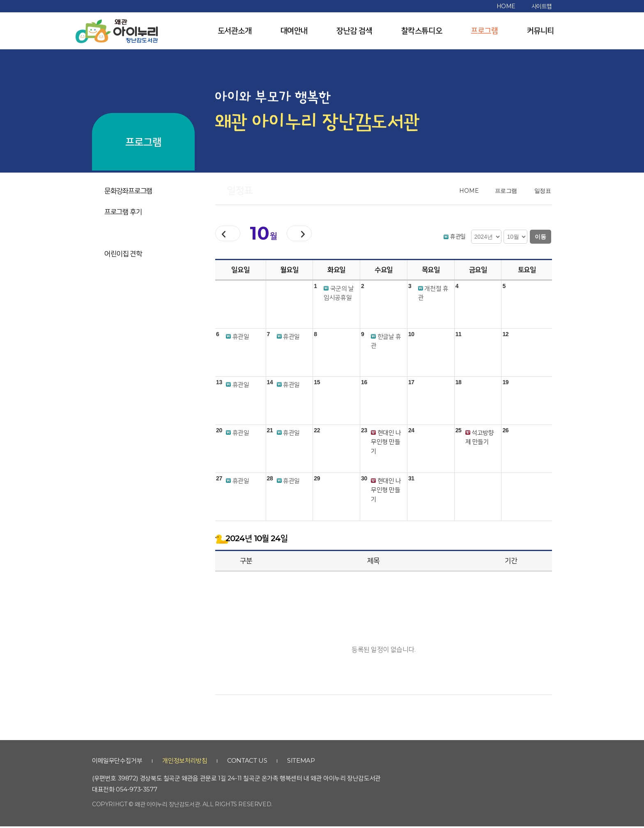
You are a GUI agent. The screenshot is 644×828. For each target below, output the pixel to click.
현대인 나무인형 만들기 (386, 443)
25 (459, 432)
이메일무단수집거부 (117, 762)
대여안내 (294, 31)
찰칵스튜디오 (422, 31)
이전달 (232, 234)
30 (364, 480)
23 (364, 432)
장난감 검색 (354, 31)
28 (270, 480)
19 (505, 384)
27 (219, 480)
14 (270, 384)
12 (505, 336)
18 (459, 384)
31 (411, 480)
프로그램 (484, 31)
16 (364, 384)
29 (317, 480)
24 (411, 432)
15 (317, 384)
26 (505, 432)
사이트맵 (542, 6)
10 (411, 336)
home (506, 6)
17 (411, 384)
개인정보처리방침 (185, 762)
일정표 (113, 233)
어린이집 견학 (123, 254)
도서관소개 (235, 31)
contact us (247, 762)
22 (317, 432)
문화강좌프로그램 (128, 191)
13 (219, 384)
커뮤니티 (540, 31)
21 (270, 432)
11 (459, 336)
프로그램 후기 (123, 212)
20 (219, 432)
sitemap (301, 762)
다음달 (312, 234)
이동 (540, 237)
